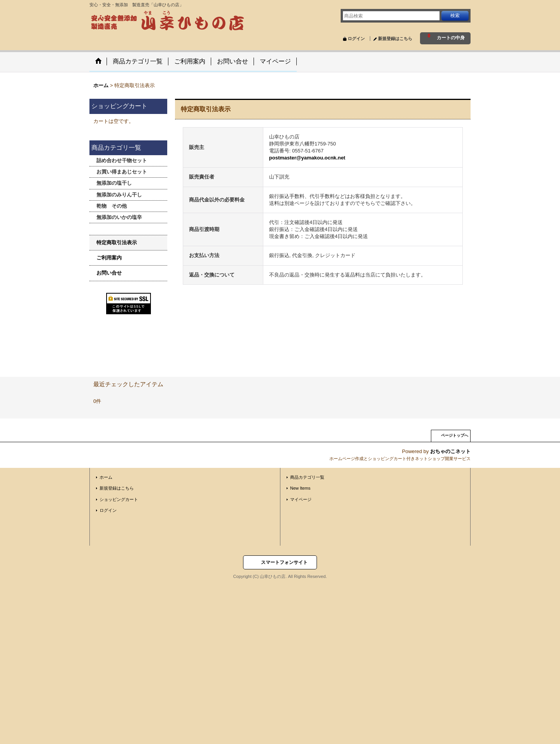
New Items (300, 488)
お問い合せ (109, 273)
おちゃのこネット (450, 451)
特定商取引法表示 (117, 242)
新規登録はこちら (395, 39)
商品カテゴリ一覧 (307, 477)
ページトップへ (455, 435)
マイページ (301, 499)
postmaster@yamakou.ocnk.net (307, 158)
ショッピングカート (119, 499)
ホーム (106, 477)
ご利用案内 (109, 258)
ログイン (356, 39)
